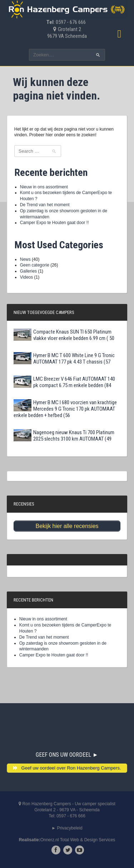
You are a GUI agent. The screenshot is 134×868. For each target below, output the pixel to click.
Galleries (28, 271)
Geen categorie (35, 265)
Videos (26, 277)
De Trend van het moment (45, 205)
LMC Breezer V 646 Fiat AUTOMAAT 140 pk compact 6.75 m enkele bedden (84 (64, 382)
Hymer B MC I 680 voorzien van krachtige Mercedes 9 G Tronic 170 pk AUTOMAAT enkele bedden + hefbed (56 (65, 409)
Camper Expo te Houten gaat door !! (54, 223)
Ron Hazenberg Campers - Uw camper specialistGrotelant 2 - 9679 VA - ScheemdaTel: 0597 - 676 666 (67, 810)
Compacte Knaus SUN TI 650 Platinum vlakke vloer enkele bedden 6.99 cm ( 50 (64, 335)
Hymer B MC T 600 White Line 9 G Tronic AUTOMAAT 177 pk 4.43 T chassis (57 (64, 359)
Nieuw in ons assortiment (44, 187)
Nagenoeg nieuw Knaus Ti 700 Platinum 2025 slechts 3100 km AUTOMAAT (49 (64, 436)
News (25, 259)
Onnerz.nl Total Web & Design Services (78, 840)
